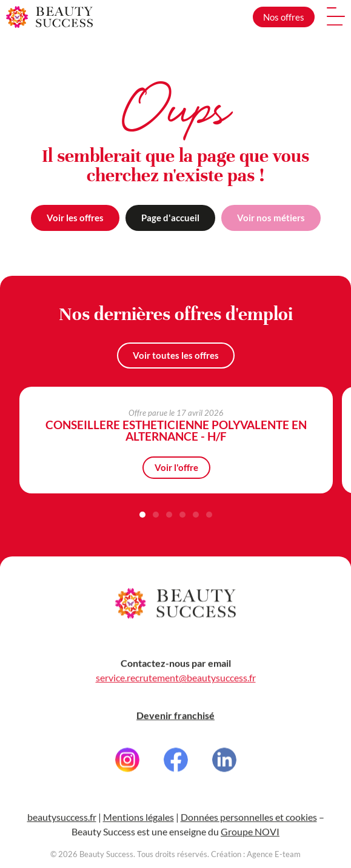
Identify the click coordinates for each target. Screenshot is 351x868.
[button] (142, 515)
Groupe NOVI (250, 842)
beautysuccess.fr (62, 827)
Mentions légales (139, 827)
